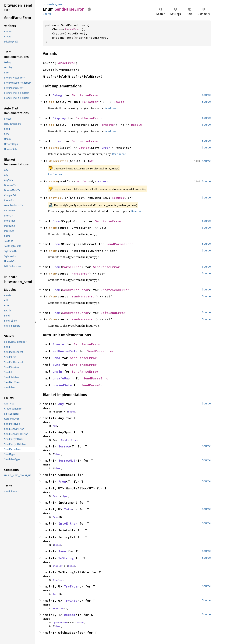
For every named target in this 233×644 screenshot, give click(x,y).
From (56, 221)
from (52, 228)
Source (47, 14)
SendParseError (85, 95)
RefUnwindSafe (65, 351)
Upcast (70, 615)
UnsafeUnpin (63, 378)
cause (53, 181)
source (54, 148)
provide (55, 198)
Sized (72, 412)
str (92, 161)
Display (59, 118)
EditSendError (113, 313)
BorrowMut (67, 460)
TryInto (71, 601)
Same (62, 551)
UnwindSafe (62, 385)
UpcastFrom (60, 622)
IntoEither (68, 523)
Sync (56, 365)
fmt (52, 102)
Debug (57, 95)
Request (118, 198)
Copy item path (89, 9)
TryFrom (71, 586)
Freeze (58, 344)
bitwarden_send (53, 4)
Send (56, 358)
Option (84, 148)
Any (61, 404)
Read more (111, 108)
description (59, 161)
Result (119, 102)
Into (68, 509)
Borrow (64, 446)
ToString (66, 558)
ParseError (73, 29)
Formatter (90, 102)
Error (57, 141)
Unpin (57, 371)
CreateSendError (115, 290)
